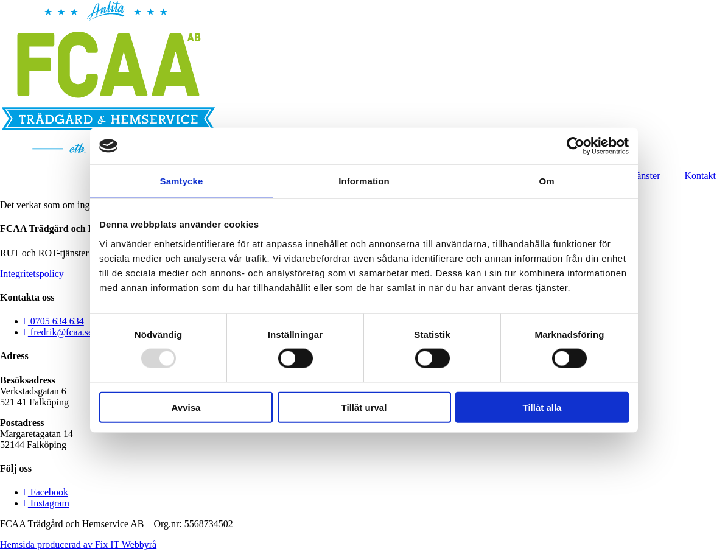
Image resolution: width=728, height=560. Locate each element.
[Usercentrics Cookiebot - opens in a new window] (576, 146)
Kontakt (700, 176)
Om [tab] (546, 181)
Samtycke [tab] (182, 181)
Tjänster (644, 176)
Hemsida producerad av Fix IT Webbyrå (78, 544)
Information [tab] (364, 181)
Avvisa (186, 407)
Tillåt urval (364, 407)
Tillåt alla (542, 407)
